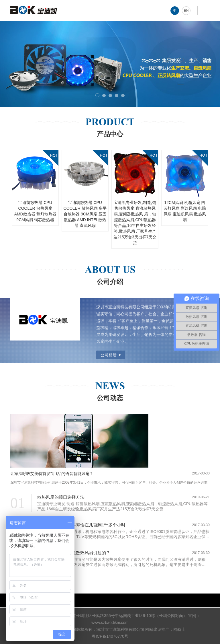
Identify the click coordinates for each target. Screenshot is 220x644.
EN (186, 11)
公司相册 (109, 355)
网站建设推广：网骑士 (165, 629)
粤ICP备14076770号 (110, 636)
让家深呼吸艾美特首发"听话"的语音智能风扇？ (52, 474)
